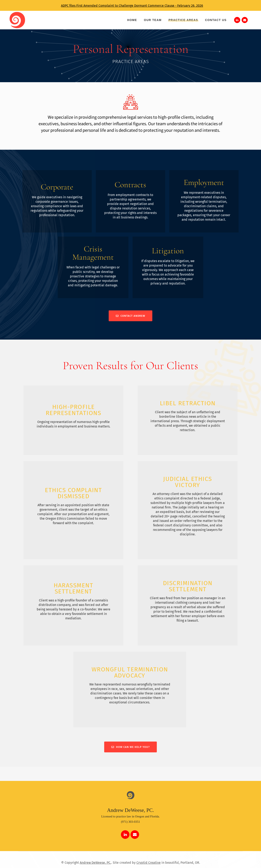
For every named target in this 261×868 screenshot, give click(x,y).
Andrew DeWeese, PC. (95, 863)
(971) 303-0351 (130, 822)
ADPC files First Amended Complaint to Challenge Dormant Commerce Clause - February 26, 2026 (132, 6)
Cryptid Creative (149, 863)
